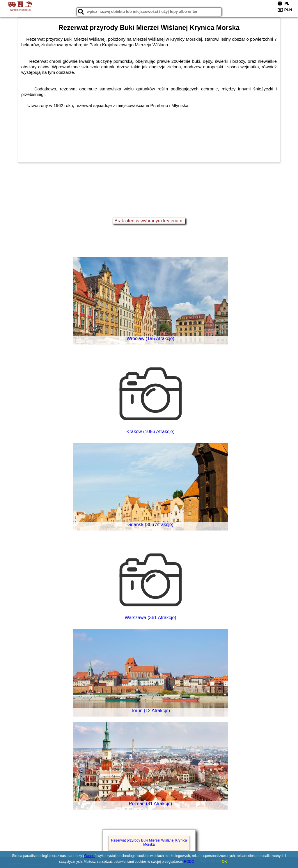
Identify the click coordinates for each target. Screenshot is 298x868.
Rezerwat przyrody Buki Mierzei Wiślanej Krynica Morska (149, 842)
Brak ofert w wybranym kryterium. (149, 221)
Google (90, 856)
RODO (189, 862)
